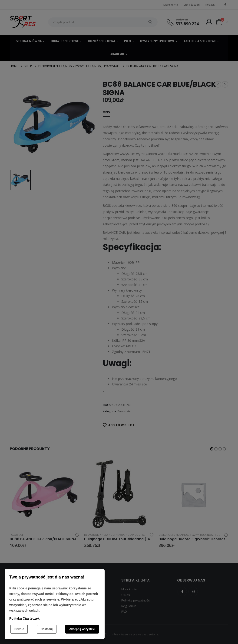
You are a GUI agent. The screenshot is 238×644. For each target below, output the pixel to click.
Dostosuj (47, 629)
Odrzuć (19, 629)
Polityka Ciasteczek (24, 618)
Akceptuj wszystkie (82, 629)
